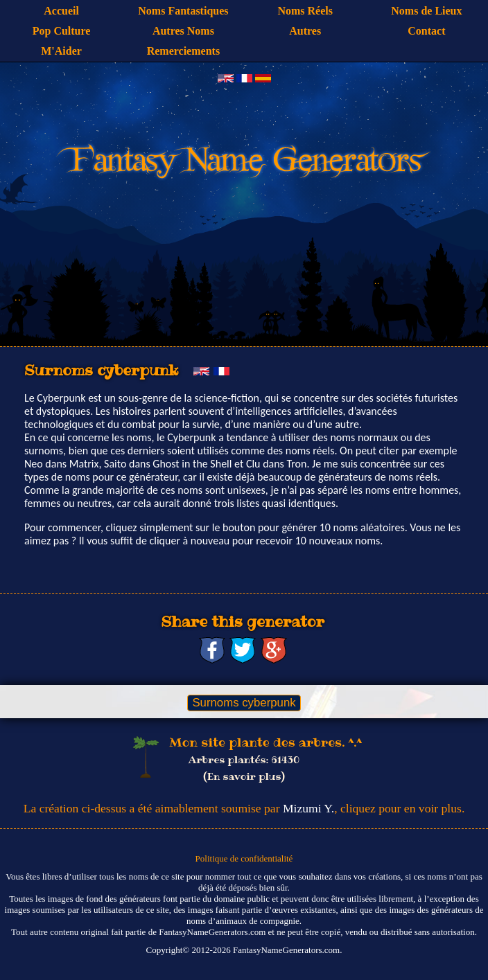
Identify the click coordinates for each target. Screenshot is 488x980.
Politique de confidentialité (244, 858)
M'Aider (61, 51)
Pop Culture (62, 31)
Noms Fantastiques (183, 11)
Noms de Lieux (426, 11)
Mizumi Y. (308, 808)
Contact (426, 31)
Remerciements (183, 51)
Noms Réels (305, 11)
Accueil (61, 11)
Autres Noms (183, 31)
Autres (305, 31)
